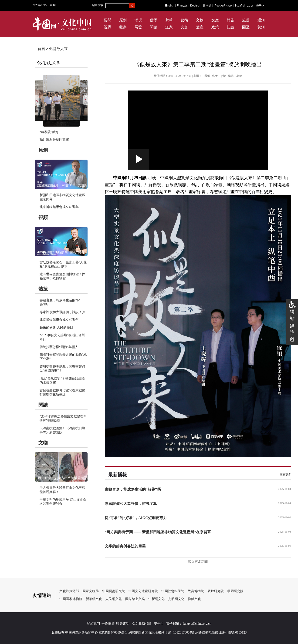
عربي (250, 6)
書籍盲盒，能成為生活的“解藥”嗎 (133, 489)
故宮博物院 (196, 591)
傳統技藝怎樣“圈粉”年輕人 (59, 347)
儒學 (154, 20)
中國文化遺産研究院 (143, 591)
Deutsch (195, 6)
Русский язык (223, 6)
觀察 (123, 27)
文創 (184, 27)
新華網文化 (94, 599)
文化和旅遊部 (69, 591)
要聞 (108, 20)
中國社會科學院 (173, 591)
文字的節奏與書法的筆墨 (125, 546)
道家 (169, 27)
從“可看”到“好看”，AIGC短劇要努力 (136, 518)
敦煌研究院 (216, 591)
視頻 (43, 217)
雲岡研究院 (235, 591)
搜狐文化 (194, 599)
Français (182, 6)
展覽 (138, 27)
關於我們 (93, 624)
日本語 (207, 6)
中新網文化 (156, 599)
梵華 (169, 20)
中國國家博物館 (71, 599)
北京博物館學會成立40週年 (59, 207)
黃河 (261, 27)
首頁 (41, 49)
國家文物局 (91, 591)
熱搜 (43, 289)
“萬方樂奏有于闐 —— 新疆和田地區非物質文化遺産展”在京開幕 (158, 532)
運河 (261, 20)
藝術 (184, 20)
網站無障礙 (292, 325)
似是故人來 (58, 49)
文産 (215, 20)
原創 (123, 20)
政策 (215, 27)
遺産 (200, 27)
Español (239, 6)
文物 (200, 20)
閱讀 (154, 27)
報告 (230, 20)
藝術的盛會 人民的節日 (56, 327)
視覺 (108, 27)
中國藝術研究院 (114, 591)
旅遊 (246, 20)
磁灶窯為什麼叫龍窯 (54, 140)
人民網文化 (114, 599)
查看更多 (285, 475)
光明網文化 (176, 599)
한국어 (260, 6)
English (170, 6)
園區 (246, 27)
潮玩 (138, 20)
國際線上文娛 (135, 599)
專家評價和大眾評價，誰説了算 (62, 312)
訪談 (230, 27)
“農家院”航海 (49, 132)
